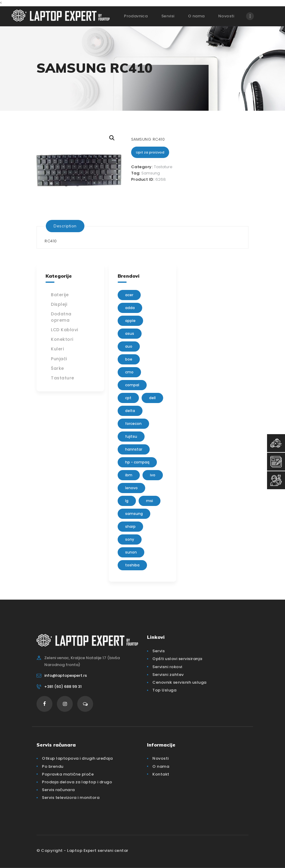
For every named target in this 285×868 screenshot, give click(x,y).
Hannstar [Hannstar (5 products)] (134, 449)
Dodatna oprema (61, 317)
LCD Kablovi (65, 330)
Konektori (62, 339)
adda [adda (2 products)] (130, 308)
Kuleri (57, 349)
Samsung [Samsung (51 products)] (134, 514)
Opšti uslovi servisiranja (177, 659)
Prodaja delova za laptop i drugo (77, 782)
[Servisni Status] (276, 480)
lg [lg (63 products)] (127, 501)
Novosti (161, 758)
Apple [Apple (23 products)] (130, 321)
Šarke (57, 368)
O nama (161, 766)
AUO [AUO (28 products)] (129, 346)
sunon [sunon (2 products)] (131, 552)
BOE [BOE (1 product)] (129, 359)
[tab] (65, 226)
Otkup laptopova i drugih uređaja (77, 758)
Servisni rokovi (167, 667)
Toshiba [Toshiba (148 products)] (132, 565)
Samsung (151, 173)
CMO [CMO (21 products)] (129, 372)
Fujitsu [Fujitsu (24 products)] (131, 436)
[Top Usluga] (276, 443)
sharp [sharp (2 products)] (130, 526)
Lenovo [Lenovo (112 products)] (131, 488)
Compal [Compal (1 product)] (132, 385)
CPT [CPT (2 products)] (128, 398)
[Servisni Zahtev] (276, 462)
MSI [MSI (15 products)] (150, 501)
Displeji (59, 304)
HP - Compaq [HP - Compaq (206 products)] (137, 462)
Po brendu (53, 766)
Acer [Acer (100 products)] (129, 295)
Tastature (163, 167)
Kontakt (161, 774)
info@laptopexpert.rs (66, 675)
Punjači (59, 359)
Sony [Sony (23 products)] (130, 539)
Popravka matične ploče (68, 774)
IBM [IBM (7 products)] (129, 475)
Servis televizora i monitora (71, 798)
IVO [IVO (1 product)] (153, 475)
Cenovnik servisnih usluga (179, 682)
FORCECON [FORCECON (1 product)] (133, 424)
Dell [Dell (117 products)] (152, 398)
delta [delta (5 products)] (130, 411)
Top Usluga (164, 690)
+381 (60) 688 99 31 (63, 687)
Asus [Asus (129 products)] (130, 333)
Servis (159, 651)
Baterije (60, 295)
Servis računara (58, 790)
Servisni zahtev (168, 675)
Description (65, 226)
